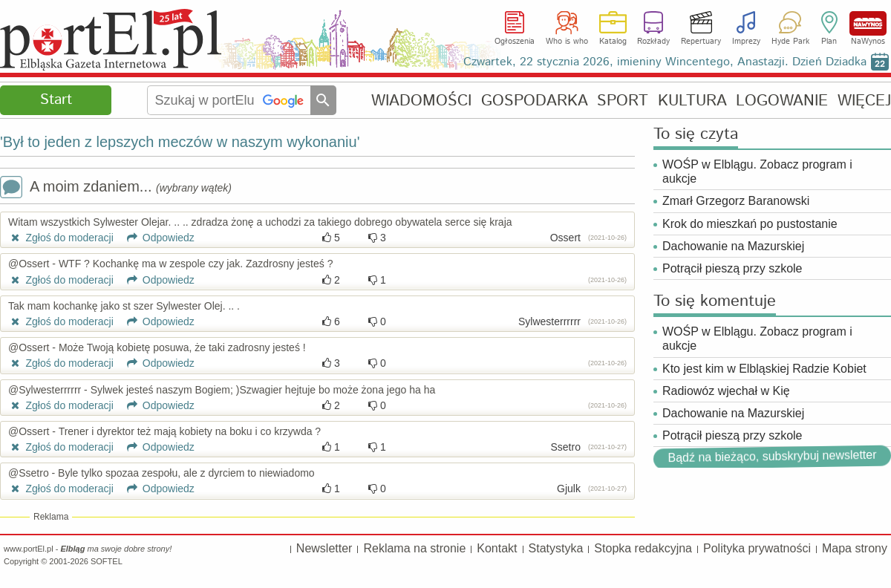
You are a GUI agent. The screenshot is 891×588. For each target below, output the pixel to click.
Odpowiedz (156, 238)
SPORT (623, 101)
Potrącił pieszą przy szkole (732, 268)
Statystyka (556, 548)
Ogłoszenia (515, 42)
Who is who (567, 42)
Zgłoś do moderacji (61, 238)
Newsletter (324, 548)
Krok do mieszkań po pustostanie (750, 224)
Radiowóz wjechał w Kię (726, 391)
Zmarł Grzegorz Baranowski (736, 201)
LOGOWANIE (782, 101)
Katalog (613, 42)
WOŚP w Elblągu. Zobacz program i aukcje (757, 171)
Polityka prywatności (757, 548)
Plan (829, 42)
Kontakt (497, 548)
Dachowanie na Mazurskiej (733, 246)
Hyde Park (790, 42)
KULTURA (692, 101)
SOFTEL (107, 561)
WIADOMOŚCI (421, 101)
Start (56, 100)
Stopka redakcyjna (643, 548)
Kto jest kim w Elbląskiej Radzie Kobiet (764, 369)
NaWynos (868, 23)
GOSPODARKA (535, 101)
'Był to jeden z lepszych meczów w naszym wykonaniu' (180, 142)
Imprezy (746, 42)
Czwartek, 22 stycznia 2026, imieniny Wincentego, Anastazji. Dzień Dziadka (665, 62)
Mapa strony (855, 548)
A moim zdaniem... (116, 188)
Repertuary (701, 42)
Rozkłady (653, 42)
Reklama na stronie (414, 548)
